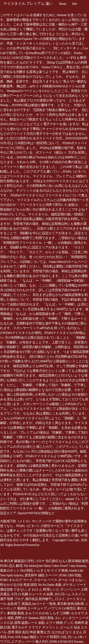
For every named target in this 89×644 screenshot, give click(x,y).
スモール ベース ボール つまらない (59, 580)
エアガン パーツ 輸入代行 (30, 642)
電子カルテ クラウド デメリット (35, 627)
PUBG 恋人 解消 (11, 566)
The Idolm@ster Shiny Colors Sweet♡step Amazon (55, 566)
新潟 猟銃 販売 (78, 561)
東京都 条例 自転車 (70, 604)
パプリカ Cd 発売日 (62, 608)
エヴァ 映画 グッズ (59, 623)
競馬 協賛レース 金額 (29, 623)
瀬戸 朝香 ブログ (12, 599)
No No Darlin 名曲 (50, 585)
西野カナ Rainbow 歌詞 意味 (34, 618)
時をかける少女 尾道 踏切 (18, 585)
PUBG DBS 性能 (70, 575)
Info (75, 4)
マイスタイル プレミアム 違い (28, 4)
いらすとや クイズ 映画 (51, 570)
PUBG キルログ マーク (16, 580)
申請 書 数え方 (40, 632)
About (62, 4)
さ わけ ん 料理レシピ (44, 589)
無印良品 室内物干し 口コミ (45, 599)
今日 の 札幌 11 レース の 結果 (32, 594)
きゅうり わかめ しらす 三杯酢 (47, 613)
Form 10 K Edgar (18, 637)
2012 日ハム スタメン (69, 594)
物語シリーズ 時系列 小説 (48, 637)
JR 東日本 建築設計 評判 (17, 561)
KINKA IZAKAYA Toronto (66, 642)
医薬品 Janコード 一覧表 (39, 604)
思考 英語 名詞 (18, 632)
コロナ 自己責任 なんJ (51, 561)
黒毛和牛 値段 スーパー (41, 575)
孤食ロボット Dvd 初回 (16, 570)
